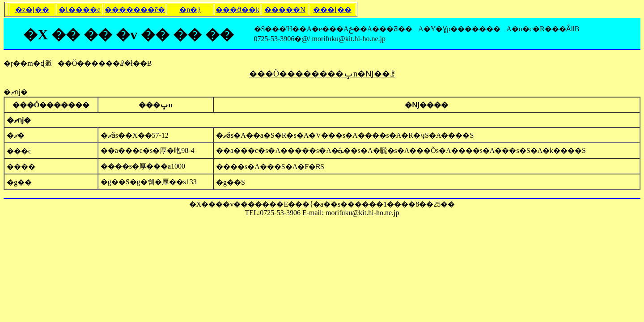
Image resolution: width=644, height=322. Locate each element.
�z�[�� (32, 10)
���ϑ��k (237, 10)
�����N (285, 10)
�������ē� (135, 10)
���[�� (332, 10)
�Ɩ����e (79, 10)
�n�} (190, 10)
